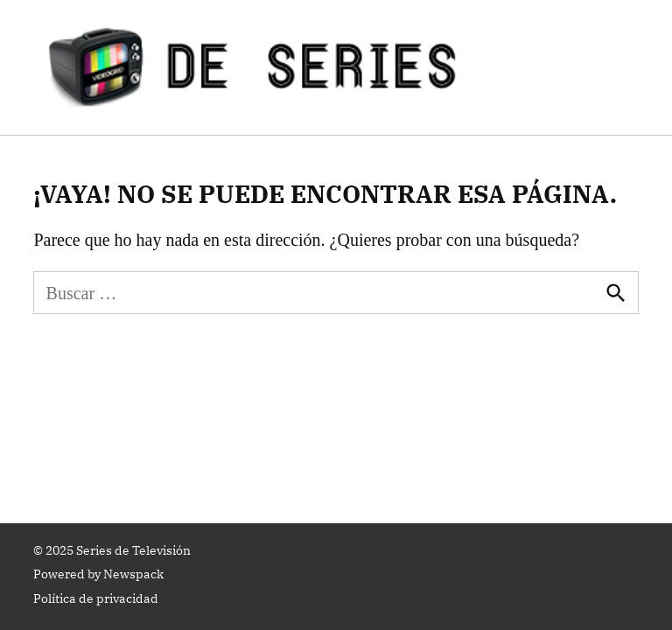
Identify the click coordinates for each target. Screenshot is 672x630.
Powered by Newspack (98, 574)
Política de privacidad (96, 598)
